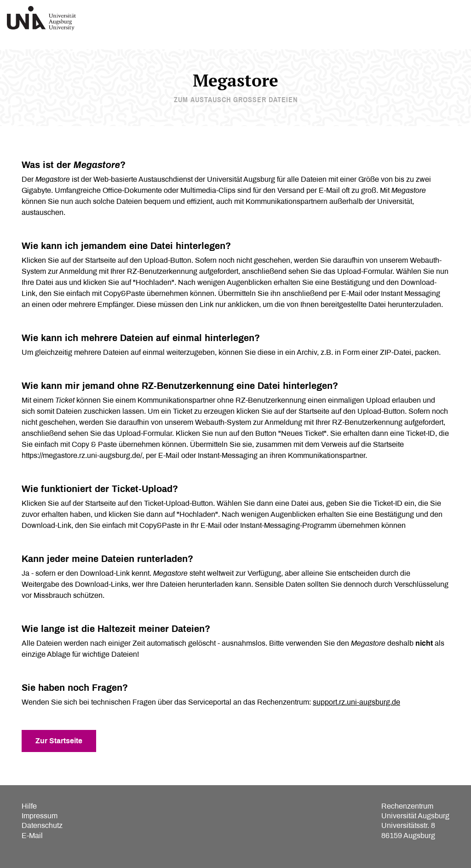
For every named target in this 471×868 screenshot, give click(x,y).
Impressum (40, 816)
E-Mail (32, 836)
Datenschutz (42, 825)
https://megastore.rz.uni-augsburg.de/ (82, 455)
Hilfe (29, 806)
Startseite (101, 260)
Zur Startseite (59, 741)
